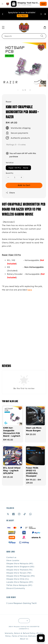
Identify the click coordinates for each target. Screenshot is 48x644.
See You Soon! (23, 17)
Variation (10, 163)
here (30, 290)
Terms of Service (20, 636)
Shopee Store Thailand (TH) (19, 570)
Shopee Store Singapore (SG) (20, 567)
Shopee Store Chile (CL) (18, 579)
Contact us (11, 557)
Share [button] (10, 193)
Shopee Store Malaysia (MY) (20, 563)
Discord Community (16, 588)
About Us (24, 639)
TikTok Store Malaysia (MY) (19, 585)
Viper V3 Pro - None (18, 168)
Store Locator (13, 560)
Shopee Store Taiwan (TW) (19, 573)
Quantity (10, 173)
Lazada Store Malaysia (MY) (20, 582)
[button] (3, 27)
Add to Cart (24, 185)
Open (43, 4)
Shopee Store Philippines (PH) (21, 576)
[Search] (42, 36)
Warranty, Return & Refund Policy (20, 633)
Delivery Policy (35, 636)
